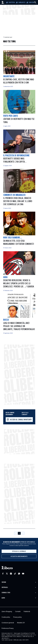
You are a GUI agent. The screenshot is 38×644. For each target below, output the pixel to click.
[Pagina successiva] (23, 533)
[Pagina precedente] (16, 533)
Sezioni (4, 582)
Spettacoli (5, 587)
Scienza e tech (6, 593)
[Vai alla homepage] (3, 2)
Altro (3, 598)
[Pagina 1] (19, 533)
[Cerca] (35, 2)
